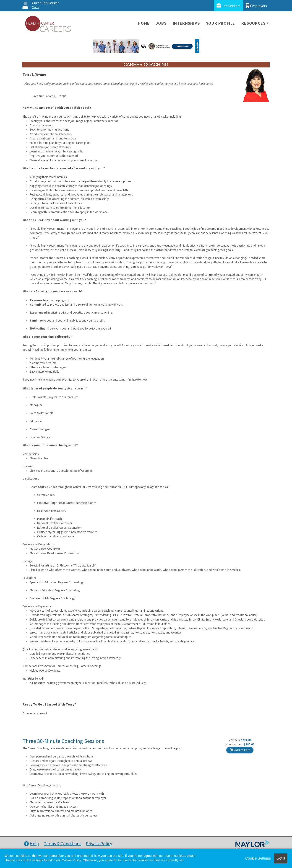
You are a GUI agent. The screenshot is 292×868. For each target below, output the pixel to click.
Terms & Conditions (63, 844)
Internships (186, 23)
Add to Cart (240, 750)
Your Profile (221, 23)
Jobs (161, 23)
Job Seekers (228, 6)
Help (32, 844)
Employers (256, 6)
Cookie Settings (258, 858)
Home (144, 23)
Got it (281, 858)
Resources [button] (253, 23)
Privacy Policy (99, 844)
